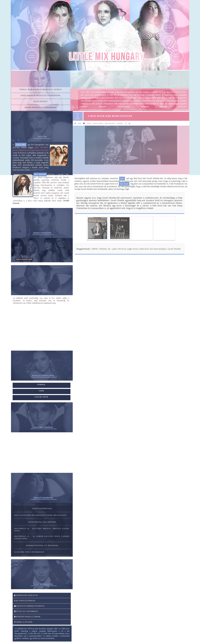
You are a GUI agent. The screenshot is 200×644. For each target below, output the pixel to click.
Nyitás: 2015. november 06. (26, 611)
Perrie (120, 123)
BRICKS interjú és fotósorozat (40, 107)
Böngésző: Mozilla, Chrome (27, 617)
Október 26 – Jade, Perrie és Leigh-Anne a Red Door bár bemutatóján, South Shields (140, 249)
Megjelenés (110, 123)
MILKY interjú (41, 101)
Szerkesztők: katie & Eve (26, 595)
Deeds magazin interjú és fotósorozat (41, 95)
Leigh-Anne (98, 123)
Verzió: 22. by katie (23, 622)
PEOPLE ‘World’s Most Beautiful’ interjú (41, 89)
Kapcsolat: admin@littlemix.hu (29, 606)
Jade (89, 123)
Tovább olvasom (38, 170)
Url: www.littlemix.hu (25, 601)
